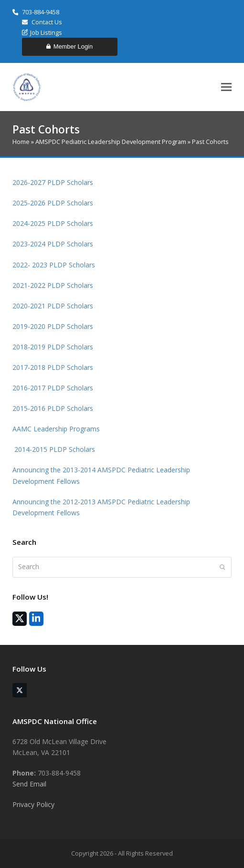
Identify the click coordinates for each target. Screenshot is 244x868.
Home (21, 142)
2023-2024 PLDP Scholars (53, 244)
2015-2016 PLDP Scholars (53, 408)
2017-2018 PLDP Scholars (53, 367)
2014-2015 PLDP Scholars (54, 449)
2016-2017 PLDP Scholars (53, 388)
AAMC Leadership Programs (56, 429)
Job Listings (42, 32)
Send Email (29, 784)
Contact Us (42, 22)
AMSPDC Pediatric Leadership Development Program (111, 142)
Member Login (69, 46)
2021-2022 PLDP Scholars (53, 285)
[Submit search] (223, 567)
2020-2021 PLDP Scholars (53, 306)
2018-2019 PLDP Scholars (53, 347)
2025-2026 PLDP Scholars (53, 203)
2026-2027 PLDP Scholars (53, 182)
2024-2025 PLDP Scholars (54, 223)
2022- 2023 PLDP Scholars (55, 265)
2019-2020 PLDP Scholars (53, 326)
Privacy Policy (33, 804)
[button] (226, 87)
